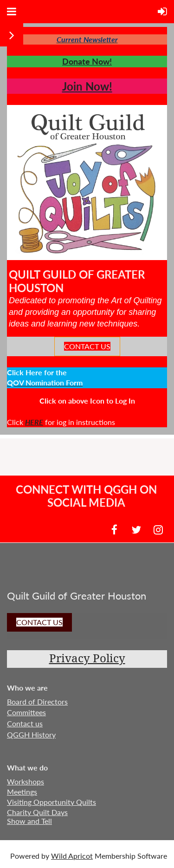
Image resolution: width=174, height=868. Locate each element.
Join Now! (87, 86)
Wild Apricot (72, 856)
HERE (34, 422)
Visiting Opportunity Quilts (52, 802)
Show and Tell (29, 821)
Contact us (25, 723)
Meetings (22, 792)
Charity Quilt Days (37, 812)
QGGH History (31, 734)
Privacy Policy (87, 659)
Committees (26, 712)
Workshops (26, 781)
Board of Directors (37, 702)
